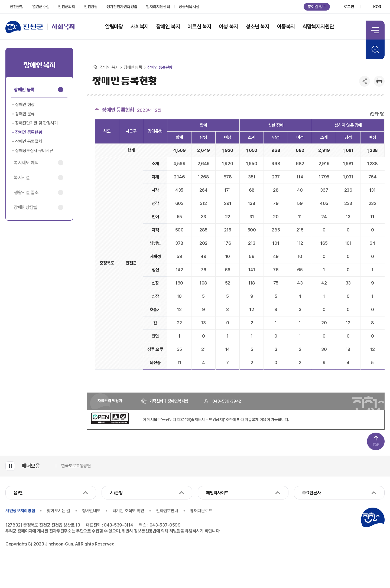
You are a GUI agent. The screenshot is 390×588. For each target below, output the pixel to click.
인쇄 (379, 81)
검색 (375, 49)
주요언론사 (311, 493)
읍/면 (18, 493)
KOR (377, 7)
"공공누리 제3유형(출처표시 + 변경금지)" (193, 420)
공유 (365, 81)
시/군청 (116, 493)
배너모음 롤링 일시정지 (10, 466)
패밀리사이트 (217, 493)
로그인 (349, 7)
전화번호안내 (167, 511)
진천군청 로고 (373, 517)
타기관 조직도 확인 (129, 511)
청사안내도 (91, 511)
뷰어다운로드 (201, 511)
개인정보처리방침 (20, 511)
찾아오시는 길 (58, 511)
